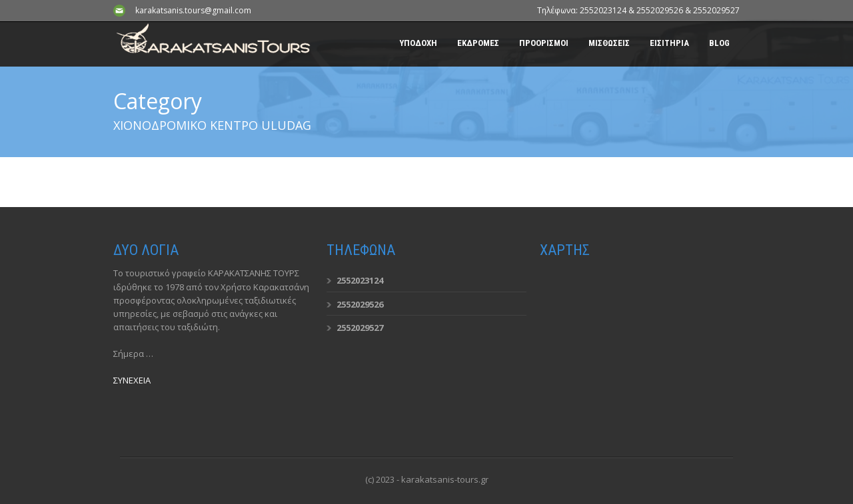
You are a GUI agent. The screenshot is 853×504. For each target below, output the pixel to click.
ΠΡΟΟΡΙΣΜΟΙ (544, 43)
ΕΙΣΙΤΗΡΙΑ (669, 43)
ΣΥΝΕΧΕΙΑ (132, 380)
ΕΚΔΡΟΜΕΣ (478, 43)
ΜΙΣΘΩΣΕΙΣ (609, 43)
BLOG (719, 43)
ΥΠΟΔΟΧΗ (418, 43)
